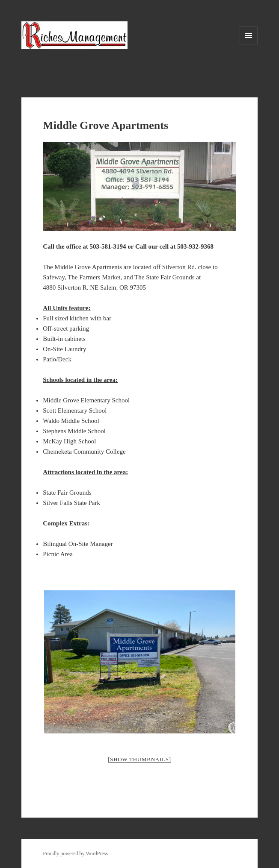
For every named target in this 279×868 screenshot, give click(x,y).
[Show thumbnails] (139, 759)
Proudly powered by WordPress (75, 853)
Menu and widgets (249, 44)
